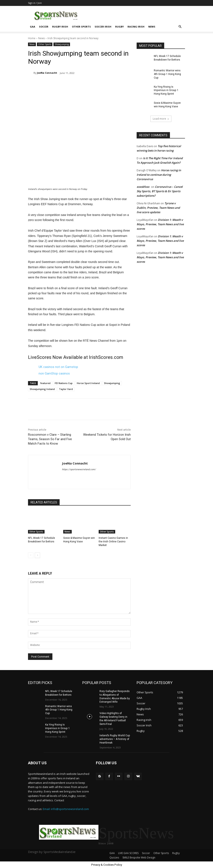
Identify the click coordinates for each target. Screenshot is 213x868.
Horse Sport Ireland (88, 383)
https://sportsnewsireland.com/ (79, 469)
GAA (33, 27)
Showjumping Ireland (42, 389)
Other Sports (81, 27)
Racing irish (136, 27)
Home (32, 38)
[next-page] (37, 555)
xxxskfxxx (143, 187)
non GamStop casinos (54, 373)
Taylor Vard (66, 389)
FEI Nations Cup (64, 383)
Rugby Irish (60, 27)
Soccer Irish (103, 27)
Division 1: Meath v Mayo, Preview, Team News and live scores (160, 224)
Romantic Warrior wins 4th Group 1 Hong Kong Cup (167, 74)
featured (45, 383)
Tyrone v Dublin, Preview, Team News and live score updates (158, 208)
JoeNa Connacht (47, 73)
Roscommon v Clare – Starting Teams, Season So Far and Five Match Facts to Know (50, 439)
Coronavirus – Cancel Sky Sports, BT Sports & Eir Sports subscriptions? (160, 191)
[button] (180, 27)
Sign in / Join (35, 3)
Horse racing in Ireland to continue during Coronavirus (159, 175)
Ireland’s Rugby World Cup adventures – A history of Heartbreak (115, 739)
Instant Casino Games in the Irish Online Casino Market (113, 542)
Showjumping (62, 44)
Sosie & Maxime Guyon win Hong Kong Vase (167, 105)
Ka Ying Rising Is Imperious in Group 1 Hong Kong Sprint (169, 90)
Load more (161, 119)
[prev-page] (31, 555)
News (152, 27)
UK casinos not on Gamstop (58, 367)
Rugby (119, 27)
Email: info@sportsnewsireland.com (66, 809)
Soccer (44, 27)
